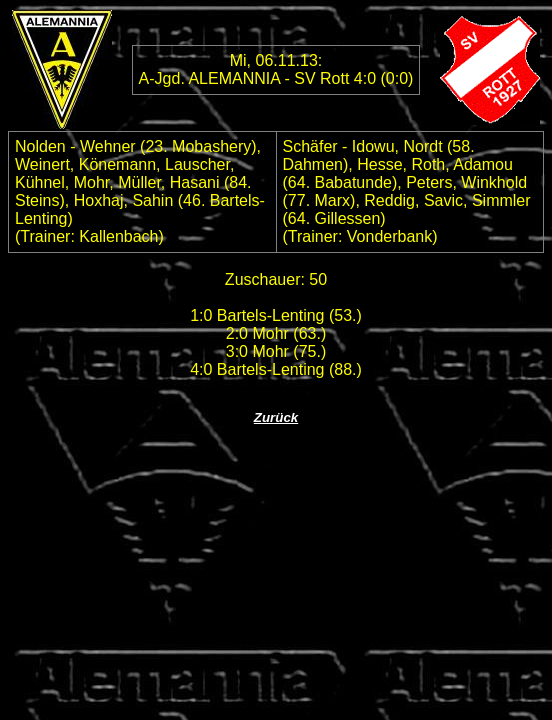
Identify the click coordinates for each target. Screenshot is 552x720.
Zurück (276, 417)
